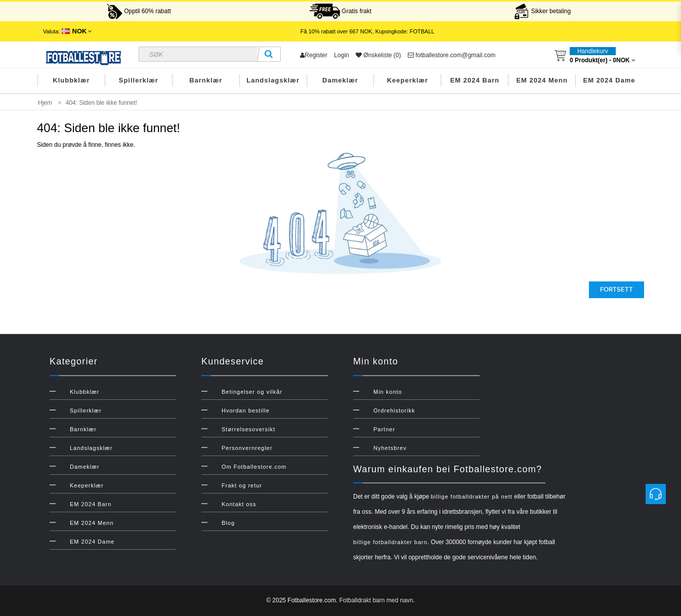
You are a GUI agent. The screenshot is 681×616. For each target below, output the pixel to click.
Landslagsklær (273, 80)
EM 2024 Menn (542, 80)
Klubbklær (71, 80)
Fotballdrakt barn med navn (376, 600)
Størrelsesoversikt (248, 429)
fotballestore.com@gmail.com (452, 55)
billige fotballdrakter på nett (471, 497)
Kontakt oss (239, 504)
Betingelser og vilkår (252, 392)
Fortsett (616, 290)
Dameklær (340, 80)
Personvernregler (247, 448)
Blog (228, 523)
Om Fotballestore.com (254, 467)
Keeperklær (408, 80)
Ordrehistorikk (394, 410)
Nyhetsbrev (390, 448)
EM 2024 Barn (475, 80)
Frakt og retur (242, 485)
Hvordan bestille (246, 410)
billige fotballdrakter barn (390, 542)
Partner (384, 429)
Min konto (388, 392)
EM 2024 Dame (609, 80)
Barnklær (206, 80)
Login (341, 55)
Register (314, 55)
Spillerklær (139, 80)
